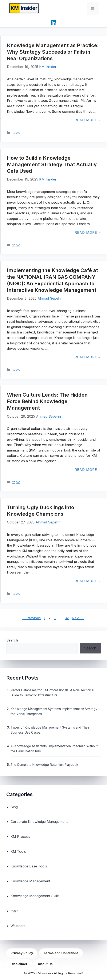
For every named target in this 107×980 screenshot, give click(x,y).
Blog (14, 807)
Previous (31, 618)
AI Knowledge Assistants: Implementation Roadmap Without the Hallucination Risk (54, 749)
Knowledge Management (30, 881)
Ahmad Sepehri (50, 298)
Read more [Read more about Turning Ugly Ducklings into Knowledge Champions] (86, 581)
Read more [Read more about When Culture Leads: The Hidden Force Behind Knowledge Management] (86, 470)
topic (16, 133)
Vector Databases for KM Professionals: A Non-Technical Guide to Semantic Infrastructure (52, 693)
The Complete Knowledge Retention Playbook (44, 765)
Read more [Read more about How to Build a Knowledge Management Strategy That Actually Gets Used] (86, 232)
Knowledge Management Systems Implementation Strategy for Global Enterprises (54, 711)
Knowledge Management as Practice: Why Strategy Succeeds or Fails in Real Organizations (53, 52)
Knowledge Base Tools (29, 866)
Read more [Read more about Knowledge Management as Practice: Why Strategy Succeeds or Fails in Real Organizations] (86, 120)
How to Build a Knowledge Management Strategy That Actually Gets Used (52, 164)
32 (67, 618)
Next (78, 618)
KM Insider (48, 67)
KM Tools (18, 851)
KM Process (20, 837)
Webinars (18, 926)
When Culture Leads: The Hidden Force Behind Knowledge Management (47, 401)
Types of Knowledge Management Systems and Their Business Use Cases (50, 730)
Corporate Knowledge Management (39, 822)
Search (12, 640)
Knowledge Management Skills (35, 896)
